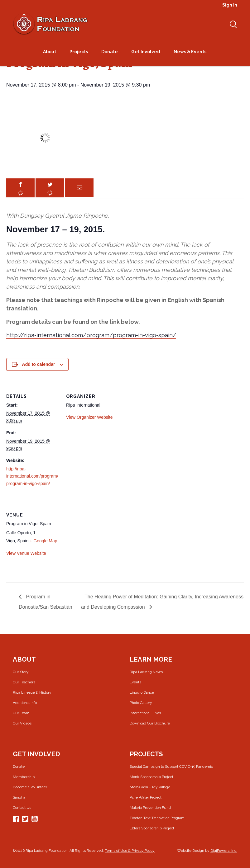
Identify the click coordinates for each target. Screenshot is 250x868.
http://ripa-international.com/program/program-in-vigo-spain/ (91, 335)
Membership (24, 777)
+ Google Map (43, 541)
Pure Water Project (146, 797)
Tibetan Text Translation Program (157, 818)
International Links (145, 713)
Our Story (21, 672)
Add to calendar (39, 364)
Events (135, 682)
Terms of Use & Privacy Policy (130, 851)
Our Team (21, 713)
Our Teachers (24, 682)
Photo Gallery (141, 703)
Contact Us (22, 808)
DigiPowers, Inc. (224, 851)
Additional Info (25, 703)
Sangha (19, 797)
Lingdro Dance (142, 692)
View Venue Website (26, 553)
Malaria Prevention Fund (150, 808)
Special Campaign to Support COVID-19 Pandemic (171, 767)
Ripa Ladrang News (146, 672)
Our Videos (22, 723)
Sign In (230, 5)
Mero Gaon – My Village (150, 787)
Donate (19, 767)
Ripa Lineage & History (32, 692)
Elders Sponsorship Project (152, 828)
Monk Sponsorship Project (151, 777)
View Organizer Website (89, 417)
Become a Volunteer (30, 787)
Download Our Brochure (150, 723)
